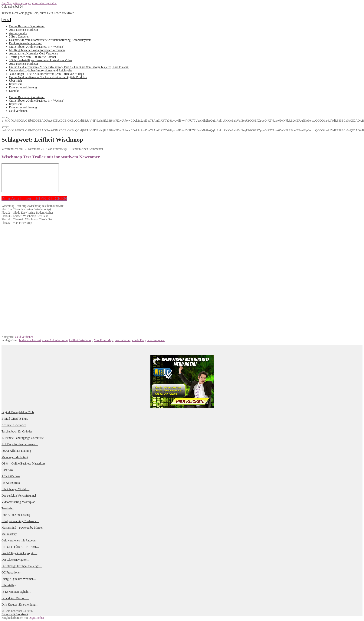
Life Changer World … (15, 489)
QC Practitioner (11, 572)
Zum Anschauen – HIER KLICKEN (34, 199)
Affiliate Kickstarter (14, 425)
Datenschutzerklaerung (23, 87)
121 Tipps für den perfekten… (20, 444)
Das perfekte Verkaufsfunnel (19, 496)
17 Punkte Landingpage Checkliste (23, 438)
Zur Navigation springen (16, 3)
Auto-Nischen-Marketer (24, 30)
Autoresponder (18, 33)
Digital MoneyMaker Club (18, 412)
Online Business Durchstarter (27, 26)
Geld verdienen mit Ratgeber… (20, 540)
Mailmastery (9, 534)
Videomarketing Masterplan (18, 502)
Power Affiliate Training (16, 451)
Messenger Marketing (15, 457)
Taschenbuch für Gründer (17, 431)
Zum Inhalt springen (44, 3)
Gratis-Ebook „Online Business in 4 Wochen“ (37, 47)
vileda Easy (139, 340)
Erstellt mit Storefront (15, 614)
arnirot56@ (60, 149)
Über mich (15, 81)
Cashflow (7, 470)
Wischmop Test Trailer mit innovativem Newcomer (51, 157)
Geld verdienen (18, 111)
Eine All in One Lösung (16, 515)
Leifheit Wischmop (81, 340)
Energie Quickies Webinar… (19, 579)
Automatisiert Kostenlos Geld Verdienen (34, 53)
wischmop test (156, 340)
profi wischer (123, 340)
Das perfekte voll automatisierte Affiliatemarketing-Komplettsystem (50, 40)
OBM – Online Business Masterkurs (23, 463)
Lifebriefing (9, 585)
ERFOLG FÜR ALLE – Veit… (20, 547)
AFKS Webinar (11, 476)
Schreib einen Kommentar (87, 149)
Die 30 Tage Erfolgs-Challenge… (22, 566)
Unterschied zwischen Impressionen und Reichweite (41, 70)
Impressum (16, 84)
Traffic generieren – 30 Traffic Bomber (33, 57)
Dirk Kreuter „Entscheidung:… (20, 605)
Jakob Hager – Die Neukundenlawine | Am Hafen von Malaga (46, 74)
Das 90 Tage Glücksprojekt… (19, 553)
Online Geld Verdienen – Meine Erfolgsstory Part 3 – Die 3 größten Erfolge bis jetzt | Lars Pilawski (69, 67)
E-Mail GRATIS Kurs (15, 419)
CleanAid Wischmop (55, 340)
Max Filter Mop (103, 340)
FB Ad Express (11, 483)
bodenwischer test (30, 340)
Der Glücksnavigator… (16, 560)
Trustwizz (7, 508)
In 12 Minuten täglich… (16, 592)
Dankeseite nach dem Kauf (25, 43)
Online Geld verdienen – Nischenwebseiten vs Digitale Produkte (48, 77)
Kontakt (14, 91)
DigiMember (36, 618)
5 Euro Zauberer (19, 36)
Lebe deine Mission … (15, 598)
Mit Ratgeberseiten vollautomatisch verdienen (37, 50)
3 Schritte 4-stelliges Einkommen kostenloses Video (40, 60)
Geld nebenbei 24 (12, 7)
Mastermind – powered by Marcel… (24, 528)
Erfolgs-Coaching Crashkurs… (20, 521)
